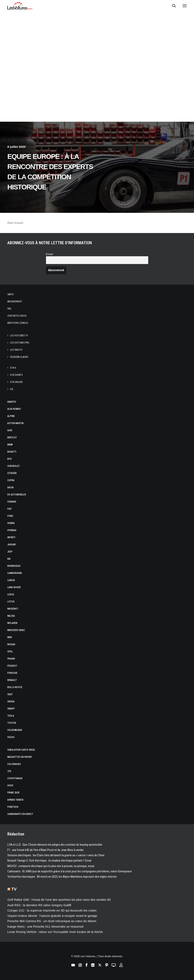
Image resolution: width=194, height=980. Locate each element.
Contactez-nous (17, 316)
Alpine (11, 416)
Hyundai (12, 530)
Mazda (11, 616)
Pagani (11, 659)
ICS (12, 389)
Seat (10, 694)
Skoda (11, 702)
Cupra (11, 480)
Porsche (12, 673)
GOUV (10, 786)
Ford (10, 516)
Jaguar (12, 545)
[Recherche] (172, 6)
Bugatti (12, 452)
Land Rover (14, 587)
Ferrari (12, 502)
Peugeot (12, 666)
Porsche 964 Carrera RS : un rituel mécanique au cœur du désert (52, 921)
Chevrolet (14, 466)
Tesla (11, 716)
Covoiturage (15, 778)
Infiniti (11, 537)
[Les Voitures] (20, 6)
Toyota (12, 723)
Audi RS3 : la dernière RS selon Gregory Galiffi (39, 905)
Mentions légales (18, 323)
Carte (11, 294)
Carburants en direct (20, 814)
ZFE (9, 771)
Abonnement (15, 302)
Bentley (12, 438)
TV (14, 889)
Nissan (11, 644)
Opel (10, 652)
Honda (11, 523)
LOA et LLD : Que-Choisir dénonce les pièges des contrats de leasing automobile (55, 845)
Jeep (10, 552)
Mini (10, 637)
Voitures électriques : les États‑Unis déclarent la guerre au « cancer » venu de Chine (56, 855)
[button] (185, 6)
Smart (11, 709)
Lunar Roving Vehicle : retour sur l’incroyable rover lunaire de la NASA (55, 932)
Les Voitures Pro (20, 343)
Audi (10, 430)
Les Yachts (16, 350)
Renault (12, 680)
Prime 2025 (13, 793)
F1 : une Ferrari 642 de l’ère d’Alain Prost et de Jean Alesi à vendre (45, 850)
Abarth (12, 402)
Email (49, 254)
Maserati (13, 609)
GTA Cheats (16, 375)
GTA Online (16, 382)
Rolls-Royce (15, 687)
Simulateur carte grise (21, 750)
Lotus (11, 602)
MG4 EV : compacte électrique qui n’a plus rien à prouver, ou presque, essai (51, 866)
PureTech (13, 807)
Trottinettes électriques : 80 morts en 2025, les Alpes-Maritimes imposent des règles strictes (62, 877)
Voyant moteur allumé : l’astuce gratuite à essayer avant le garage (52, 916)
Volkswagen (15, 730)
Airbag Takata (15, 800)
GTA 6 (13, 368)
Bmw (10, 445)
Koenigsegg (14, 566)
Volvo (11, 737)
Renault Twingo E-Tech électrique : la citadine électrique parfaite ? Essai (49, 861)
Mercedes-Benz (16, 630)
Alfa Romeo (14, 409)
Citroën (12, 473)
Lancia (11, 580)
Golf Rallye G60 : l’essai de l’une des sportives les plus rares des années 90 (59, 900)
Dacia (11, 487)
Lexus (11, 594)
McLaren (12, 623)
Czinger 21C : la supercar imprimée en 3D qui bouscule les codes (52, 910)
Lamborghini (15, 573)
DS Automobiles (17, 495)
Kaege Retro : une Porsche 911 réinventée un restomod (45, 926)
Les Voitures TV (19, 336)
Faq (9, 309)
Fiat (10, 509)
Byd (10, 459)
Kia (9, 559)
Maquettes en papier (20, 757)
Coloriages (14, 764)
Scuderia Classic (19, 357)
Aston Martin (15, 423)
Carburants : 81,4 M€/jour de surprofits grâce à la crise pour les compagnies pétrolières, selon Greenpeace (70, 871)
